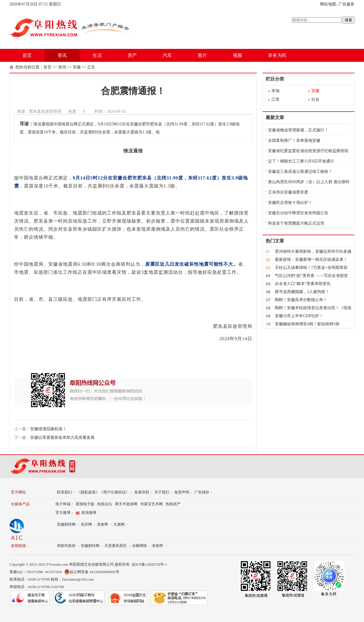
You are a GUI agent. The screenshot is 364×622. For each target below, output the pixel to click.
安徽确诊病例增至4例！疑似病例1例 (307, 324)
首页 (27, 55)
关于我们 (162, 492)
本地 (275, 91)
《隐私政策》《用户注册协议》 (103, 492)
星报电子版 (85, 504)
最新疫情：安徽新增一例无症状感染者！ (311, 260)
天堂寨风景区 (116, 546)
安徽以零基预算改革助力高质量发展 (62, 438)
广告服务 (346, 4)
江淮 (275, 99)
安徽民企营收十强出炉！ (290, 203)
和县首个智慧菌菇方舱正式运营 (296, 223)
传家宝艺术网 (152, 504)
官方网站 (18, 492)
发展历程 (142, 492)
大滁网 (119, 524)
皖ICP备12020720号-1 (150, 564)
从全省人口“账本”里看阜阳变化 (303, 284)
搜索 (348, 20)
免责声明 (182, 492)
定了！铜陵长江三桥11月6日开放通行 (301, 161)
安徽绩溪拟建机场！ (48, 429)
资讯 (62, 55)
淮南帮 (103, 524)
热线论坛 (105, 504)
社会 (315, 99)
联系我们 (64, 492)
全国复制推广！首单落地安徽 (294, 140)
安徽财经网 (66, 524)
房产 (132, 55)
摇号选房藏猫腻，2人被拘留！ (302, 292)
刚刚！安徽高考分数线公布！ (301, 300)
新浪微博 (89, 513)
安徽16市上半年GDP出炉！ (299, 316)
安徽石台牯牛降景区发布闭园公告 (298, 213)
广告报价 (202, 492)
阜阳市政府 (66, 546)
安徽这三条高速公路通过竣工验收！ (300, 172)
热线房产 (173, 504)
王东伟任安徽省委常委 (288, 192)
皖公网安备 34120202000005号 (92, 572)
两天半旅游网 (126, 504)
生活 (97, 55)
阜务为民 (277, 55)
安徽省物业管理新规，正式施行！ (298, 130)
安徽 (77, 67)
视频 (237, 55)
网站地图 (328, 4)
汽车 (167, 55)
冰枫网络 (139, 546)
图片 (202, 55)
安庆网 (86, 524)
